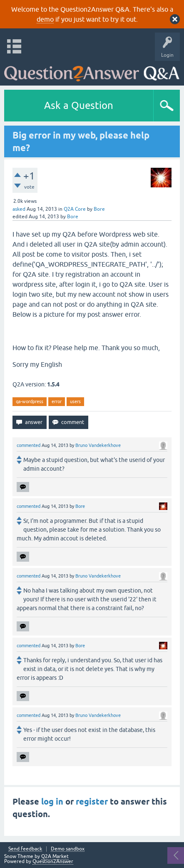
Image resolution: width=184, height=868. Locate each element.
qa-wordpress (30, 401)
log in (52, 802)
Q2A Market (55, 856)
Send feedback (25, 849)
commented (29, 445)
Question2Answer (53, 861)
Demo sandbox (68, 849)
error (57, 401)
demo (45, 19)
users (75, 401)
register (92, 802)
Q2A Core (75, 209)
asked (19, 209)
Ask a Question (79, 105)
